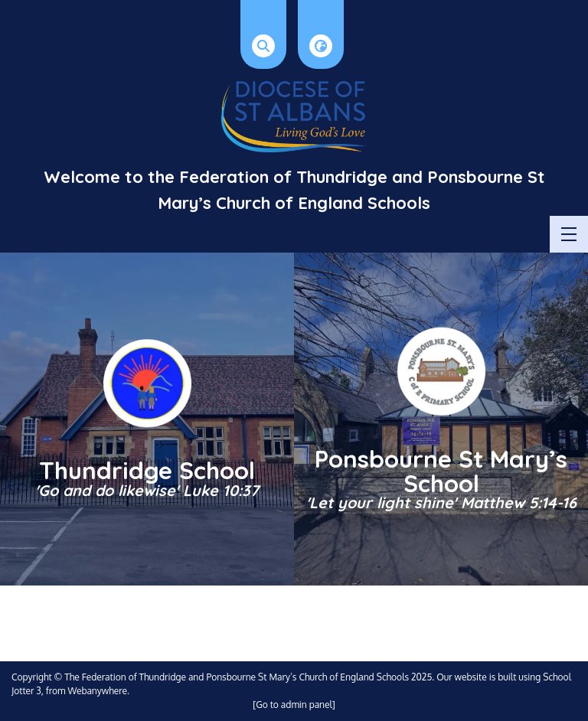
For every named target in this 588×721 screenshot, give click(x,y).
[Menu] (569, 234)
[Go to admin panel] (294, 705)
